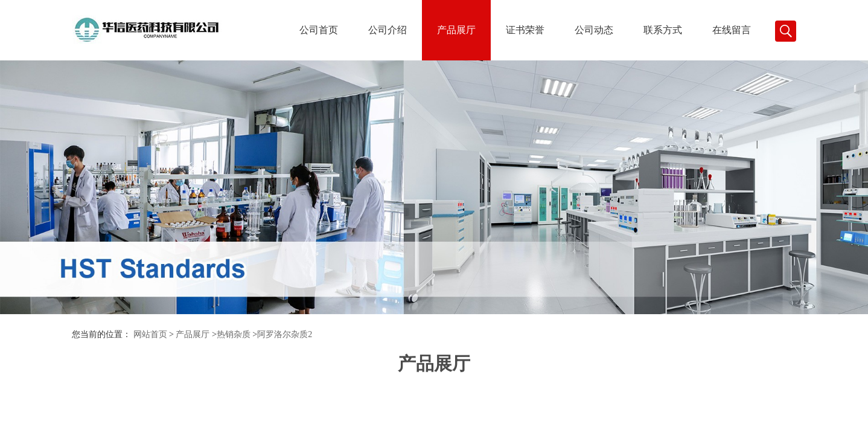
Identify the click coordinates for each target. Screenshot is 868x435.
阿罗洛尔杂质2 (285, 334)
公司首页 (319, 30)
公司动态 (594, 30)
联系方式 (663, 30)
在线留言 (732, 30)
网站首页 (150, 334)
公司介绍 (388, 30)
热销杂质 (234, 334)
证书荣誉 (525, 30)
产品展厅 (456, 30)
